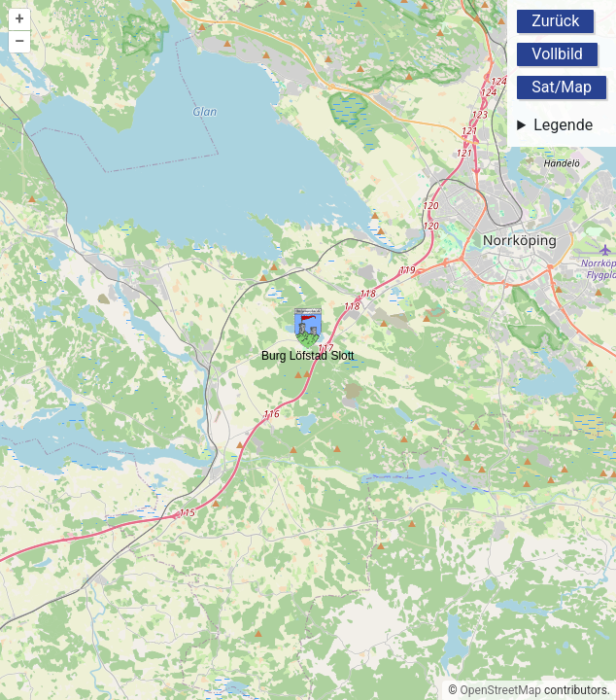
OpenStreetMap (501, 690)
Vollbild (557, 54)
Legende (563, 125)
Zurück (555, 21)
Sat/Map (562, 87)
